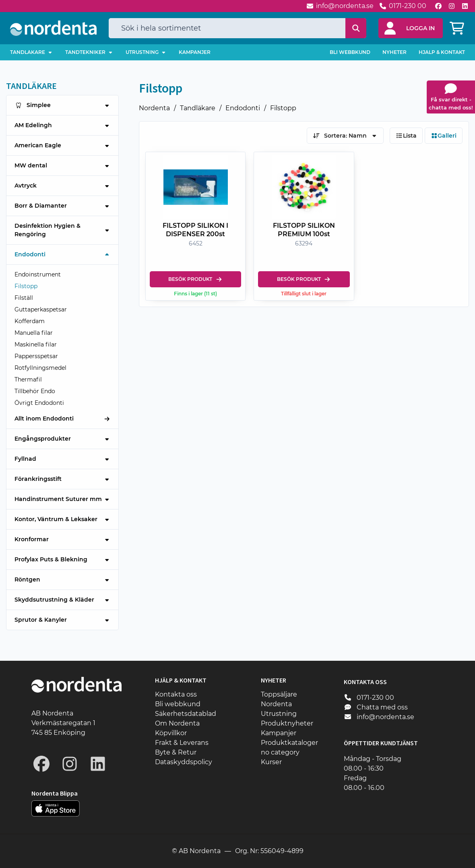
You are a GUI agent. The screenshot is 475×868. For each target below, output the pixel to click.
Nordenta (154, 108)
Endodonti (243, 108)
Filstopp (283, 108)
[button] (411, 28)
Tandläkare (198, 108)
